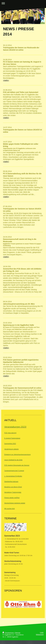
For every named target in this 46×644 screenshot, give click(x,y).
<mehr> (6, 80)
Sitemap (18, 633)
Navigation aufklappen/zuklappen (23, 3)
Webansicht (40, 635)
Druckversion (8, 633)
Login (42, 632)
